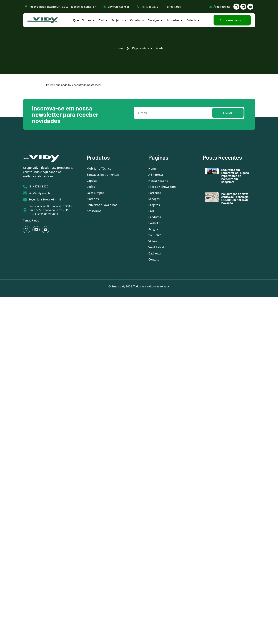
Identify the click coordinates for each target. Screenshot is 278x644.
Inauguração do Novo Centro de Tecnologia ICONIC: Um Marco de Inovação (235, 198)
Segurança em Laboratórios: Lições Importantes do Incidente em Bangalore (235, 176)
